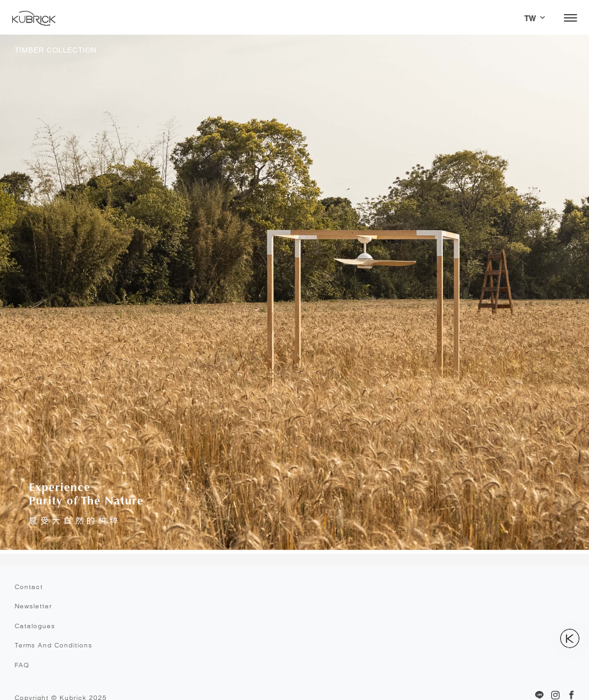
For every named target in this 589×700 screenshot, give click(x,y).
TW (530, 18)
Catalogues (35, 626)
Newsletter (33, 606)
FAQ (22, 665)
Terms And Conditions (54, 645)
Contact (29, 587)
